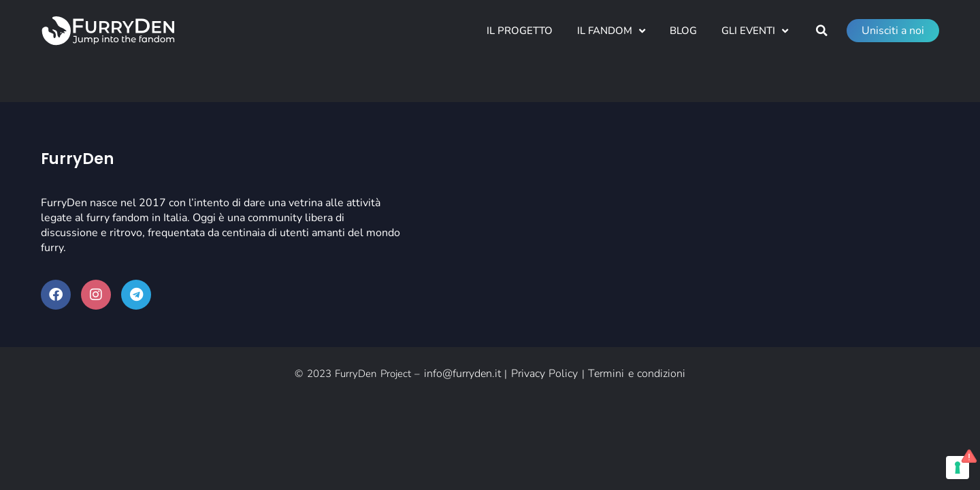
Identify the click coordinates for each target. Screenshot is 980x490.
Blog (683, 31)
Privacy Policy (545, 374)
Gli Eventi (755, 31)
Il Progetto (520, 31)
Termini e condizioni (637, 374)
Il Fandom (611, 31)
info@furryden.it (462, 374)
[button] (821, 31)
